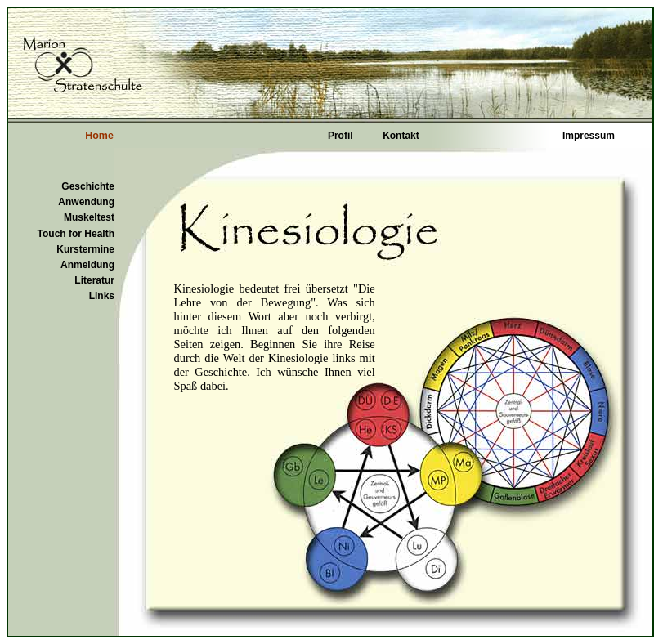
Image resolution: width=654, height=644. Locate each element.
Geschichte (88, 186)
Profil (340, 136)
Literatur (94, 280)
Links (102, 296)
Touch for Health (76, 234)
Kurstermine (85, 249)
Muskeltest (89, 217)
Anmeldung (87, 265)
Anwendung (86, 202)
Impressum (589, 136)
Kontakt (401, 136)
